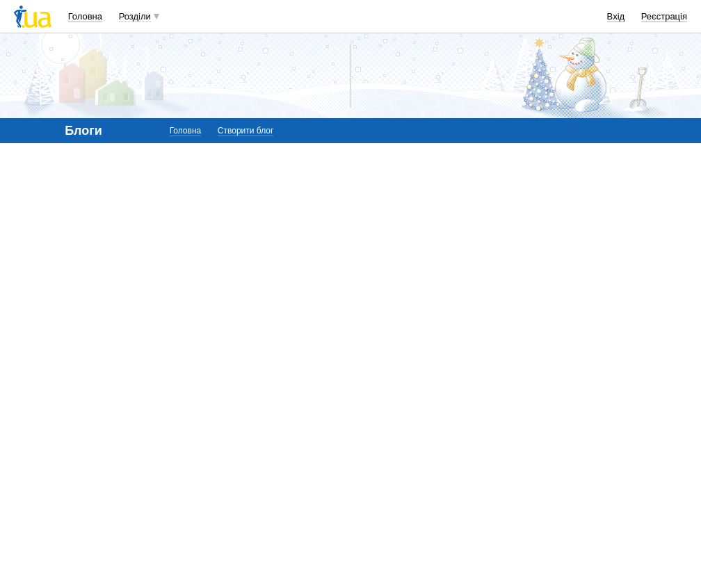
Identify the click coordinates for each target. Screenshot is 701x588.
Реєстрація (664, 16)
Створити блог (246, 131)
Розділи (135, 16)
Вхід (616, 16)
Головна (85, 16)
